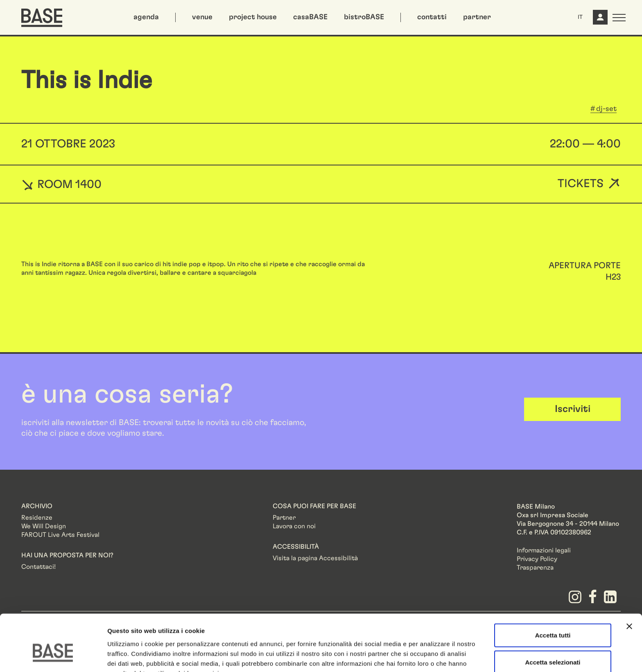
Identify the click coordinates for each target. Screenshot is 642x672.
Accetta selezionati (553, 619)
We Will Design (44, 526)
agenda (146, 17)
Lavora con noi (294, 526)
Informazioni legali (544, 550)
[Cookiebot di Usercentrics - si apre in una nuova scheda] (53, 656)
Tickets (581, 184)
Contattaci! (38, 567)
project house (253, 17)
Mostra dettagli (431, 656)
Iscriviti (573, 409)
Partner (284, 518)
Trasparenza (535, 568)
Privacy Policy (537, 559)
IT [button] (580, 17)
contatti (432, 17)
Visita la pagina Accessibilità (315, 558)
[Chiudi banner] (629, 583)
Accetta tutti (553, 592)
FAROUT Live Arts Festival (60, 535)
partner (477, 17)
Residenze (37, 518)
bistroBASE (364, 17)
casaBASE (310, 17)
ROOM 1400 (61, 184)
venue (202, 17)
